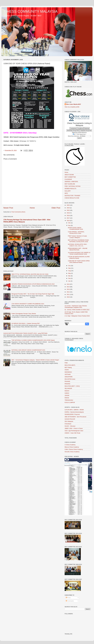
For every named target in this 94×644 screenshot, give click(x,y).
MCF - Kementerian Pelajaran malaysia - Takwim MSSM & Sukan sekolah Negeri (35, 360)
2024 (68, 208)
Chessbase (68, 424)
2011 (68, 294)
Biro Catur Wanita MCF (74, 104)
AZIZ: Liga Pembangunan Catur (74, 431)
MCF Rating (68, 367)
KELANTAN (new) (70, 379)
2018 (68, 215)
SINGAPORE (69, 377)
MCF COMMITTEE (70, 177)
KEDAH (67, 391)
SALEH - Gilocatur (70, 426)
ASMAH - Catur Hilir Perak (72, 433)
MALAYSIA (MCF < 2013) (72, 386)
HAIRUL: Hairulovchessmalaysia (74, 412)
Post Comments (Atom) (18, 212)
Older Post (56, 208)
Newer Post (8, 208)
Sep (70, 268)
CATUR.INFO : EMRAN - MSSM (74, 410)
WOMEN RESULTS (70, 189)
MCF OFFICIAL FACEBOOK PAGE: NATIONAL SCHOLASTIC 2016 (78, 241)
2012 (68, 292)
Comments (70, 601)
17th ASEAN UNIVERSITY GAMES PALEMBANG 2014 (28, 304)
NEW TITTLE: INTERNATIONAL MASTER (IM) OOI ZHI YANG (30, 274)
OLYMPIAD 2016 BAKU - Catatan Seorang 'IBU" (26, 323)
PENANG (67, 384)
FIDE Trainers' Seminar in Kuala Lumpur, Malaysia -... (77, 237)
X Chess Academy (70, 445)
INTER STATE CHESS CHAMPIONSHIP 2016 (75, 228)
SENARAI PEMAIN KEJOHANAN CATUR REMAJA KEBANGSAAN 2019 (33, 284)
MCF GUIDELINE (70, 184)
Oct (69, 266)
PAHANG (67, 381)
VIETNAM (68, 374)
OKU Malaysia (69, 421)
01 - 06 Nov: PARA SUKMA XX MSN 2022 (77, 310)
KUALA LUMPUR (70, 402)
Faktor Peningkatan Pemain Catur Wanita (24, 314)
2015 (68, 284)
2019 (68, 213)
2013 (68, 289)
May (70, 273)
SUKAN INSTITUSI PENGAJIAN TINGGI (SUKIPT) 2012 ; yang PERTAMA (25, 333)
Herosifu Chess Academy (72, 452)
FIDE (66, 363)
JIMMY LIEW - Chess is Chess (74, 428)
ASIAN (67, 370)
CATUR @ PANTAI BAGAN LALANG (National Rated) (79, 257)
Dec (70, 223)
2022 (68, 210)
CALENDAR (68, 179)
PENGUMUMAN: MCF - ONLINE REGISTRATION (78, 249)
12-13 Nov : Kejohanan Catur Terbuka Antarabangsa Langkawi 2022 (76, 307)
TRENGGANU (69, 400)
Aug (70, 271)
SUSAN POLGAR (70, 419)
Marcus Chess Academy (72, 447)
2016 (68, 221)
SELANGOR (68, 388)
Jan (70, 281)
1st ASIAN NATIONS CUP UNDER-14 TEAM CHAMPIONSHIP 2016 (79, 253)
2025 (68, 205)
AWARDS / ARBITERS (71, 182)
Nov (70, 225)
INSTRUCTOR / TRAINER (72, 196)
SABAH (67, 393)
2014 (68, 287)
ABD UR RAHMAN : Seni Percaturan (75, 417)
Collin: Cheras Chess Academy (74, 449)
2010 (68, 297)
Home (32, 208)
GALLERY (68, 191)
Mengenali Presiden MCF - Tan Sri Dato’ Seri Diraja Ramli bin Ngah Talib (33, 294)
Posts (68, 598)
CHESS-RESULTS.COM (72, 198)
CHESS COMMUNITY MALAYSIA (31, 11)
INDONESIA (68, 372)
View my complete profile (72, 107)
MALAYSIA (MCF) (70, 365)
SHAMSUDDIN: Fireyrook (72, 414)
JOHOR (67, 395)
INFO (66, 193)
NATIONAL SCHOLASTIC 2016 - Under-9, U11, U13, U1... (78, 245)
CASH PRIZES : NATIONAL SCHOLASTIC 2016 (76, 233)
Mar (70, 276)
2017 (68, 218)
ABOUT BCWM (69, 175)
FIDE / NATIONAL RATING (73, 186)
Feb (70, 278)
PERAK (67, 398)
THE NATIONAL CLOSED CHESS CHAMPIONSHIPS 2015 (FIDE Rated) (33, 340)
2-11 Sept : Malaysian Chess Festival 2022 (77, 316)
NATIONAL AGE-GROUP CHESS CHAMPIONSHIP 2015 (28, 350)
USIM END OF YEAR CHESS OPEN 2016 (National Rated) (79, 262)
